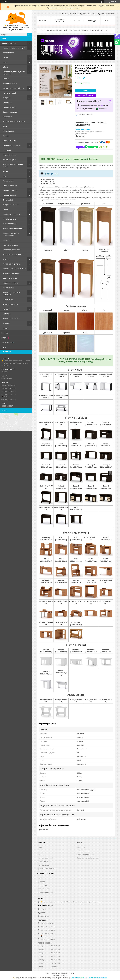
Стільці (6, 136)
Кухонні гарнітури (10, 83)
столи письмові (44, 865)
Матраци (7, 98)
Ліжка (5, 62)
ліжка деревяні (83, 851)
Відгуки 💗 (5, 338)
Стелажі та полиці (10, 190)
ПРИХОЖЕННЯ (8, 288)
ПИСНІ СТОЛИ (8, 300)
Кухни (5, 171)
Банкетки (7, 240)
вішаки (40, 851)
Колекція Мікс (8, 53)
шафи (40, 847)
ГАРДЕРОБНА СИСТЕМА (12, 264)
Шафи (5, 67)
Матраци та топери (11, 205)
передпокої (42, 885)
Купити (86, 91)
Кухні (5, 126)
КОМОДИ (7, 314)
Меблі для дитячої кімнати (13, 228)
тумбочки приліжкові (86, 854)
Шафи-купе (7, 102)
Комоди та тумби (10, 160)
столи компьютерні (45, 858)
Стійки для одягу (9, 141)
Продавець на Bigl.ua (60, 975)
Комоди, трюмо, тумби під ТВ (14, 48)
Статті (4, 347)
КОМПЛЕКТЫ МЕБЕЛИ (11, 274)
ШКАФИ (6, 309)
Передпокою (8, 181)
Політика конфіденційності (98, 978)
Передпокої (8, 117)
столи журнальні (44, 861)
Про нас (5, 333)
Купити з (86, 95)
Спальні (6, 79)
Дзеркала (7, 150)
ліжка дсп (81, 847)
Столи (5, 57)
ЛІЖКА (5, 328)
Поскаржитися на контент (79, 978)
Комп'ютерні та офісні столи (14, 122)
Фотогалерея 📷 (8, 342)
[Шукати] (29, 35)
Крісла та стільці (9, 93)
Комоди (92, 21)
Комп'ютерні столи (10, 245)
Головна (43, 21)
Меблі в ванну (9, 131)
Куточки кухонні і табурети (14, 88)
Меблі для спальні (10, 224)
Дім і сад (6, 259)
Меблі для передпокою (12, 214)
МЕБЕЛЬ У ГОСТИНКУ (11, 319)
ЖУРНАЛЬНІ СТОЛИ (10, 304)
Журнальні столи (10, 155)
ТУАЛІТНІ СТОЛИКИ (10, 278)
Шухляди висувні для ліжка (88, 858)
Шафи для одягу (9, 107)
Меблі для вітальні (10, 219)
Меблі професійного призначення (11, 234)
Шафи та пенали (10, 195)
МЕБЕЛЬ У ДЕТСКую (10, 283)
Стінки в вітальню (10, 186)
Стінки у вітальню (10, 112)
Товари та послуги (9, 43)
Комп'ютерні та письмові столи (13, 165)
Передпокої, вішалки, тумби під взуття (14, 73)
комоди (41, 854)
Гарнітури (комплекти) (12, 145)
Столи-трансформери (11, 250)
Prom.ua (71, 973)
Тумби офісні (8, 200)
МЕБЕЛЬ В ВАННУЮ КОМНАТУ (14, 269)
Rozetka (6, 323)
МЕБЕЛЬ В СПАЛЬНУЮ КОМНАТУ (11, 294)
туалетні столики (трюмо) (48, 869)
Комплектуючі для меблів (13, 254)
